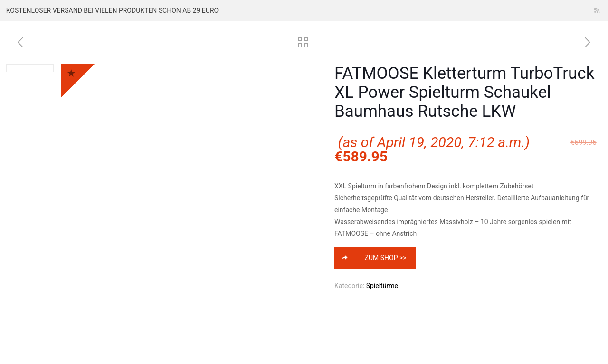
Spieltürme (382, 286)
